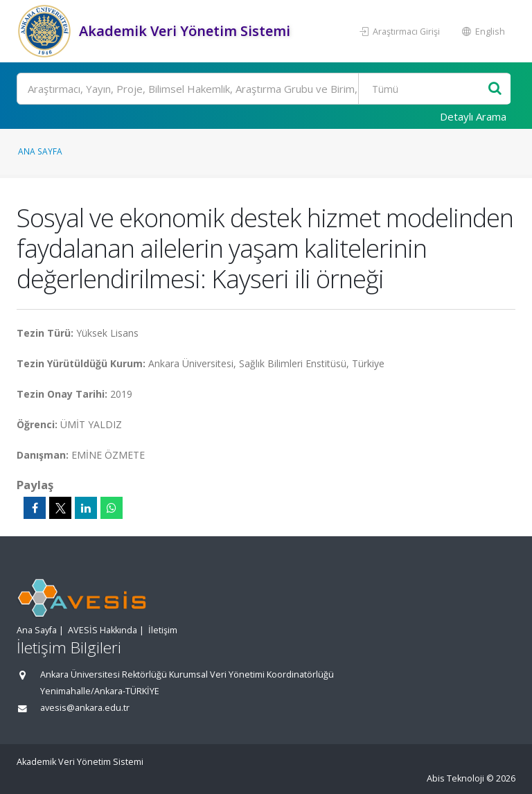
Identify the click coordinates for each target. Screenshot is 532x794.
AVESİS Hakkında (103, 630)
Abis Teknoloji (455, 778)
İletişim (163, 630)
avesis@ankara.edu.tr (85, 708)
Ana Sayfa (40, 151)
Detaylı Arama (473, 116)
